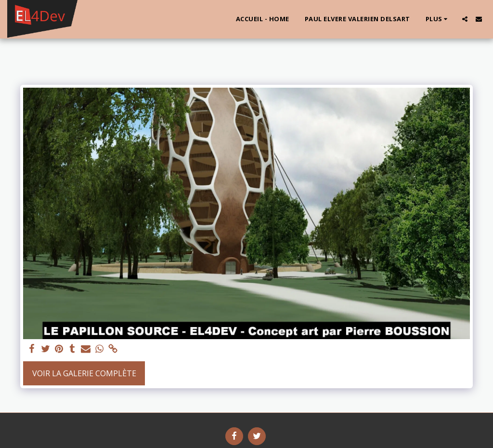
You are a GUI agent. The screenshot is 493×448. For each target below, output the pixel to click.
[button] (465, 19)
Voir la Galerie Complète (84, 373)
